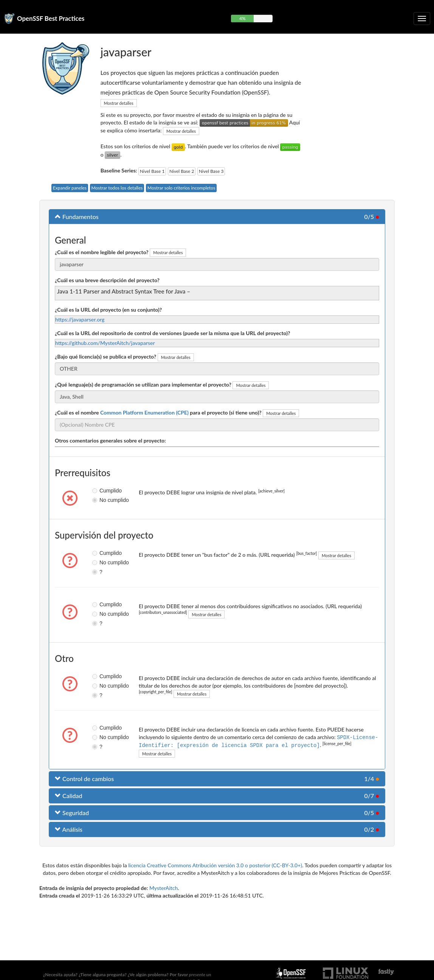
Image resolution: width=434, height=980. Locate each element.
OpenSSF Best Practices (51, 18)
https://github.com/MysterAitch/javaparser (105, 343)
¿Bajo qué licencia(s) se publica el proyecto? (105, 356)
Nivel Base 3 (211, 171)
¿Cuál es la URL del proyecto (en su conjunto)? (108, 310)
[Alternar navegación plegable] (422, 19)
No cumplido (98, 500)
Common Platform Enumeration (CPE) (144, 412)
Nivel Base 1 (152, 171)
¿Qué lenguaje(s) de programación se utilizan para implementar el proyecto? (143, 384)
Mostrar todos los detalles (117, 188)
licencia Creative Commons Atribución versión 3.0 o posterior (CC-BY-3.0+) (215, 864)
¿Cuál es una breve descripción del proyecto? (107, 280)
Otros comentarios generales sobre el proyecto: (110, 440)
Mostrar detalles (119, 103)
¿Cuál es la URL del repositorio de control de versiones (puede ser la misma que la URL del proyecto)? (173, 333)
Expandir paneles (70, 188)
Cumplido (98, 491)
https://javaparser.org (80, 319)
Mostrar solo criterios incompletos (181, 188)
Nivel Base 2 (182, 171)
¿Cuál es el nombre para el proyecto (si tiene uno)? (158, 412)
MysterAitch (164, 887)
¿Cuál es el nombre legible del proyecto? (102, 252)
